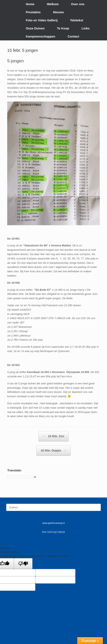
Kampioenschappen (41, 36)
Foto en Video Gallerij (42, 20)
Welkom (53, 4)
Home (30, 4)
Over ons (78, 4)
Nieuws (59, 12)
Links (86, 28)
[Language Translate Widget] (22, 477)
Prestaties (33, 12)
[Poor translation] (23, 564)
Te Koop (63, 28)
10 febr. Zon (53, 436)
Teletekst (77, 20)
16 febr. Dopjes (53, 451)
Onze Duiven (35, 28)
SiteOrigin (52, 532)
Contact (74, 36)
